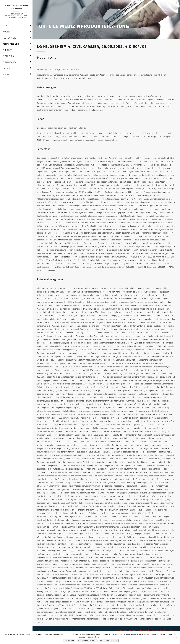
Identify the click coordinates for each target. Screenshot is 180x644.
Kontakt (7, 74)
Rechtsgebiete (9, 38)
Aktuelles (7, 50)
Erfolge (7, 68)
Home (5, 26)
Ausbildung (8, 56)
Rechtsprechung (11, 44)
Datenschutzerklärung (109, 641)
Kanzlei (6, 32)
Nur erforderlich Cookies (87, 641)
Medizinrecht (46, 57)
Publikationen (9, 62)
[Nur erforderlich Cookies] (177, 638)
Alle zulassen (69, 641)
